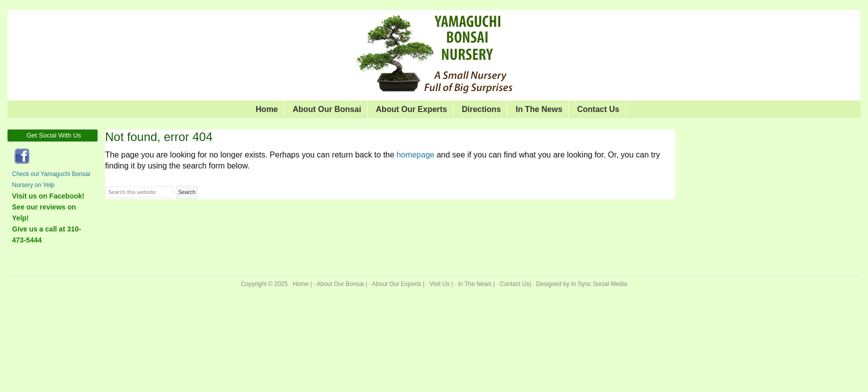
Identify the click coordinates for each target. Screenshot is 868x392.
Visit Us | (441, 284)
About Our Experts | (398, 284)
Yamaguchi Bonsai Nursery (183, 35)
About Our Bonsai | (342, 284)
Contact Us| (515, 284)
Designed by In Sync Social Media (582, 284)
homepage (416, 155)
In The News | (476, 284)
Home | (302, 284)
